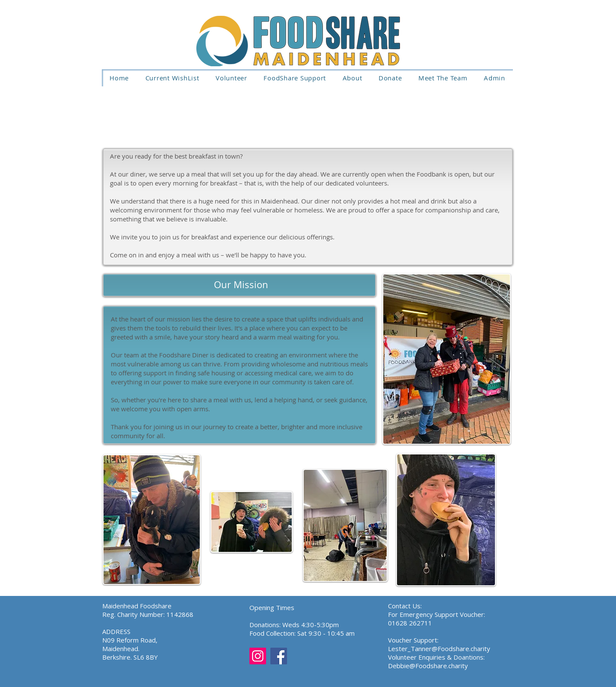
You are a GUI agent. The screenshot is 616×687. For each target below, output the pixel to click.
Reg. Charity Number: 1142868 (148, 614)
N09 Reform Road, (130, 640)
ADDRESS (116, 631)
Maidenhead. (121, 649)
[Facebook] (279, 656)
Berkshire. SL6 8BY (130, 657)
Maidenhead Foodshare (137, 606)
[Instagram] (258, 656)
